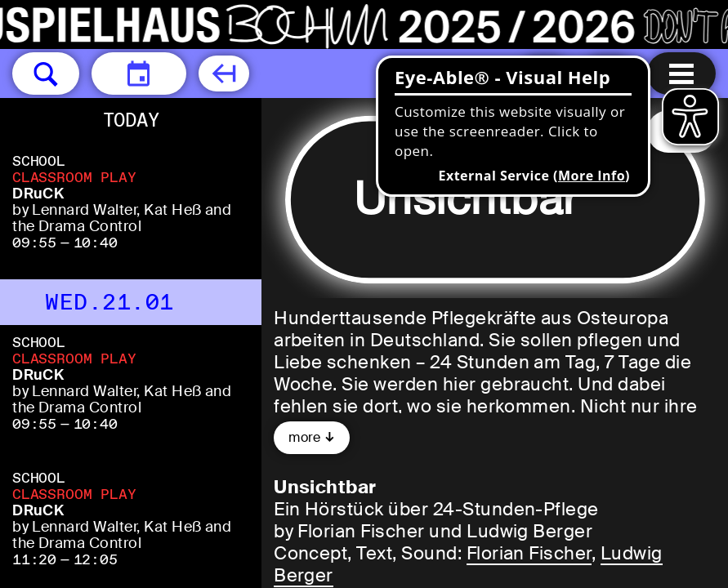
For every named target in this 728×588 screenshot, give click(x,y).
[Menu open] (681, 73)
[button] (46, 73)
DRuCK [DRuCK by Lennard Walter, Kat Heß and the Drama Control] (38, 194)
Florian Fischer (529, 553)
